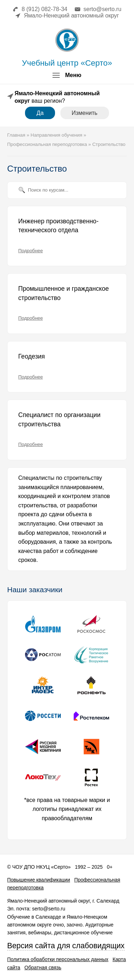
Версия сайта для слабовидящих (66, 946)
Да (40, 113)
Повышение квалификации (39, 880)
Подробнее (31, 251)
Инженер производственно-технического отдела (58, 226)
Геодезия (32, 356)
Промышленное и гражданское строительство (64, 293)
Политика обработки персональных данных (58, 959)
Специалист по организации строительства (59, 420)
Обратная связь (43, 968)
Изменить (85, 113)
